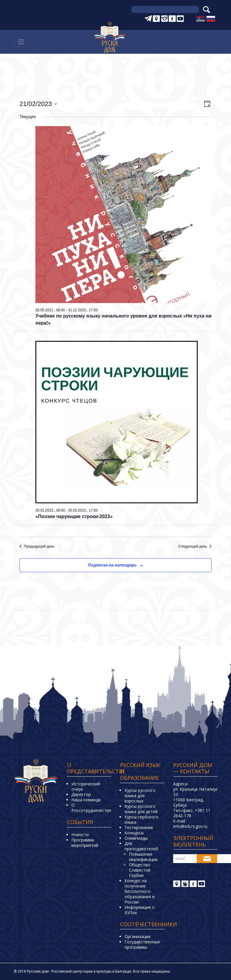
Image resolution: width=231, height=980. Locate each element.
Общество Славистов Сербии (140, 870)
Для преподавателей (141, 846)
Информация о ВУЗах (140, 910)
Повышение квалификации (143, 857)
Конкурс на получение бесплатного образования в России (140, 891)
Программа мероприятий (85, 843)
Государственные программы (142, 944)
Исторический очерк (86, 786)
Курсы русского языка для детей (141, 809)
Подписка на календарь (112, 565)
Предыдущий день (37, 546)
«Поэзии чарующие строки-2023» (74, 516)
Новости (80, 835)
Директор (81, 794)
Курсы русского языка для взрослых (140, 796)
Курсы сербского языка (141, 819)
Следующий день (195, 546)
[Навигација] (21, 42)
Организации (137, 936)
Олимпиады (136, 838)
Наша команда (86, 800)
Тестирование (139, 827)
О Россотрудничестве (91, 808)
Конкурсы (134, 833)
